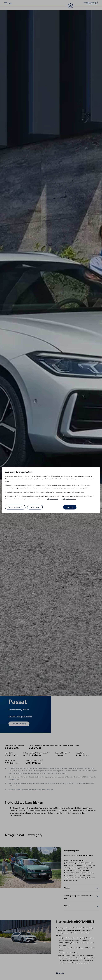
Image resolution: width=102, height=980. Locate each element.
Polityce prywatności (53, 499)
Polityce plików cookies (69, 499)
